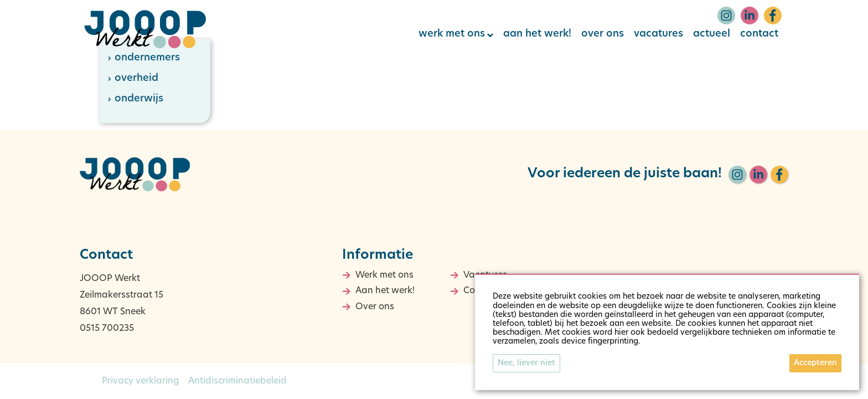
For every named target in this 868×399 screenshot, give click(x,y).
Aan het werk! (385, 291)
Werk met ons (384, 275)
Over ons (375, 307)
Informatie (378, 255)
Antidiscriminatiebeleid (237, 381)
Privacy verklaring (141, 381)
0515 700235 (107, 329)
